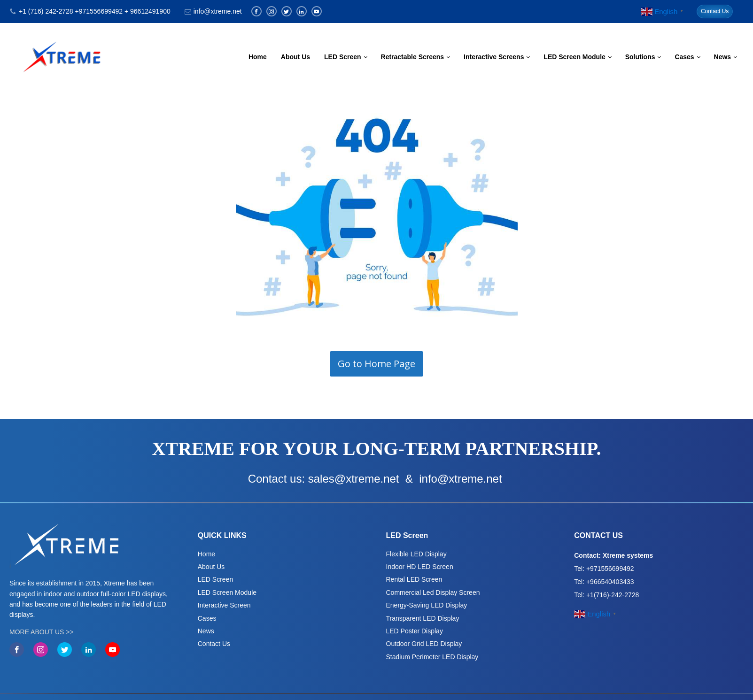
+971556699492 (99, 11)
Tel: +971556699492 (604, 569)
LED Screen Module (574, 57)
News (723, 57)
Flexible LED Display (416, 554)
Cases (684, 57)
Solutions (640, 57)
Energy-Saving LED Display (427, 605)
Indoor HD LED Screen (420, 567)
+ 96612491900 (147, 11)
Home (258, 57)
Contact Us (715, 11)
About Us (295, 57)
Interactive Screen (224, 605)
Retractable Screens (413, 57)
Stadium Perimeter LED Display (432, 657)
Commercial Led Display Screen (433, 592)
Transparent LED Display (423, 618)
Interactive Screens (494, 57)
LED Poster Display (415, 631)
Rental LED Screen (414, 579)
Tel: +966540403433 (604, 582)
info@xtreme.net (218, 11)
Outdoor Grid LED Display (424, 644)
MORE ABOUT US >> (42, 632)
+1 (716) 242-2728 (46, 11)
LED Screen (343, 57)
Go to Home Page (376, 364)
